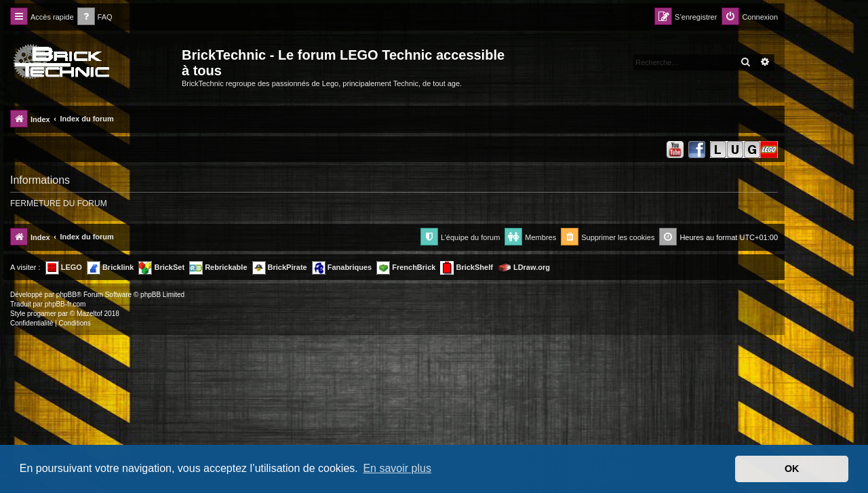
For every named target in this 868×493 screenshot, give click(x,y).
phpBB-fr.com (65, 304)
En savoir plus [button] (397, 468)
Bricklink (111, 268)
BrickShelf (466, 268)
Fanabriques (342, 268)
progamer (42, 314)
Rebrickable (218, 268)
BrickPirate (280, 268)
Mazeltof (90, 314)
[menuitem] (95, 17)
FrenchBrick (406, 268)
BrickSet (161, 268)
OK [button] (792, 469)
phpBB (66, 295)
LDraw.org (524, 268)
